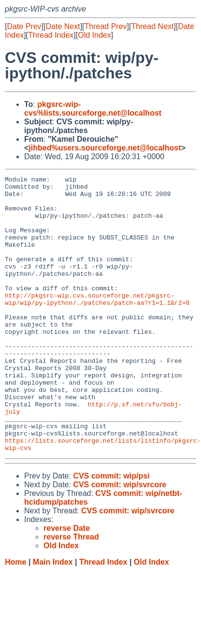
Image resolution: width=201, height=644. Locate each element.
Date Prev (24, 26)
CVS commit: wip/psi (111, 531)
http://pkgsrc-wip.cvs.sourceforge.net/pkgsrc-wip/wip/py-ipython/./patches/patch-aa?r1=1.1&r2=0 (97, 324)
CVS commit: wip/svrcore (120, 540)
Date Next (63, 26)
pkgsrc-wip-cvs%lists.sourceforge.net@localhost (93, 109)
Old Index (94, 35)
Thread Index (51, 35)
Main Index (53, 617)
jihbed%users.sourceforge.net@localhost (105, 148)
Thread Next (152, 26)
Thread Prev (106, 26)
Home (15, 617)
